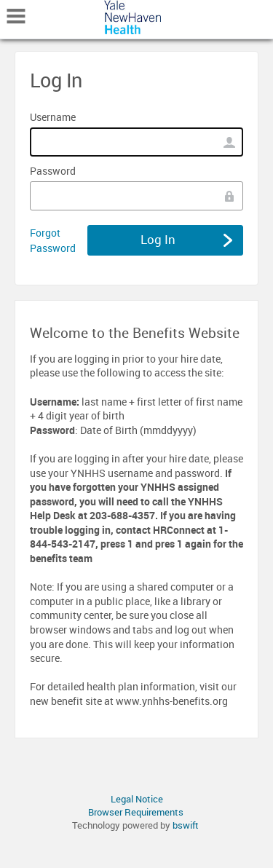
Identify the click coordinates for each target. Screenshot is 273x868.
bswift (186, 825)
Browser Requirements (136, 812)
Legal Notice (137, 799)
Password (53, 171)
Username (53, 117)
